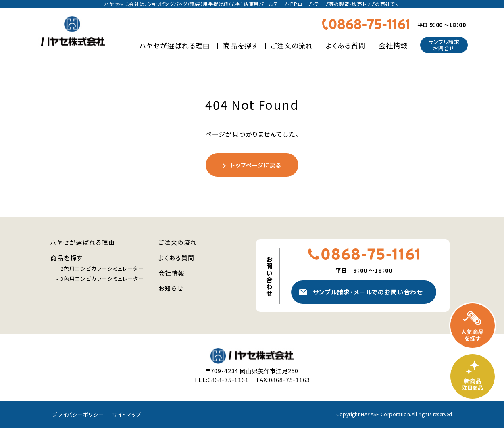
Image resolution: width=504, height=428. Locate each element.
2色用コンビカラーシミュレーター (102, 268)
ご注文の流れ (292, 45)
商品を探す (241, 45)
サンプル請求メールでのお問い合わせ (368, 292)
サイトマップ (127, 414)
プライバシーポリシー (78, 414)
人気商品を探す (473, 326)
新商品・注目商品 (473, 376)
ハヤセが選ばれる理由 (175, 45)
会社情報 (393, 45)
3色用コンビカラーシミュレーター (102, 279)
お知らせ (171, 288)
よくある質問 (346, 45)
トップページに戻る (256, 165)
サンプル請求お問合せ (444, 45)
